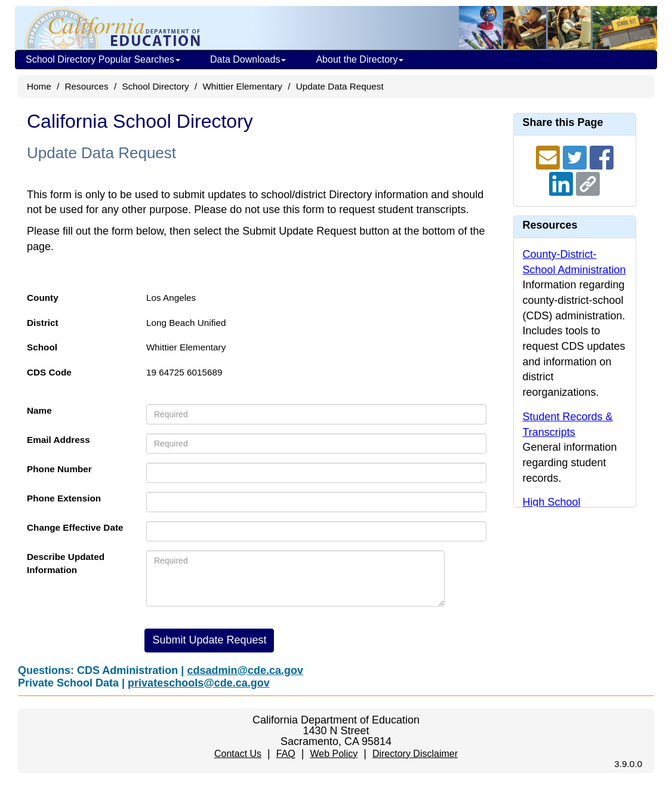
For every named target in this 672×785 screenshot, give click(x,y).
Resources (87, 86)
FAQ (286, 754)
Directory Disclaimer (415, 754)
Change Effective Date (75, 527)
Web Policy (334, 754)
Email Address (58, 440)
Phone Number (59, 469)
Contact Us (238, 754)
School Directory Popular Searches (103, 59)
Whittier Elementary (242, 86)
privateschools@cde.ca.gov (199, 683)
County (43, 298)
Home (39, 86)
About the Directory (360, 59)
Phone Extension (64, 498)
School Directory (155, 86)
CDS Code (49, 372)
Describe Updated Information (66, 563)
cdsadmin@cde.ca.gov (245, 670)
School (42, 347)
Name (39, 410)
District (43, 323)
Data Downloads (248, 59)
